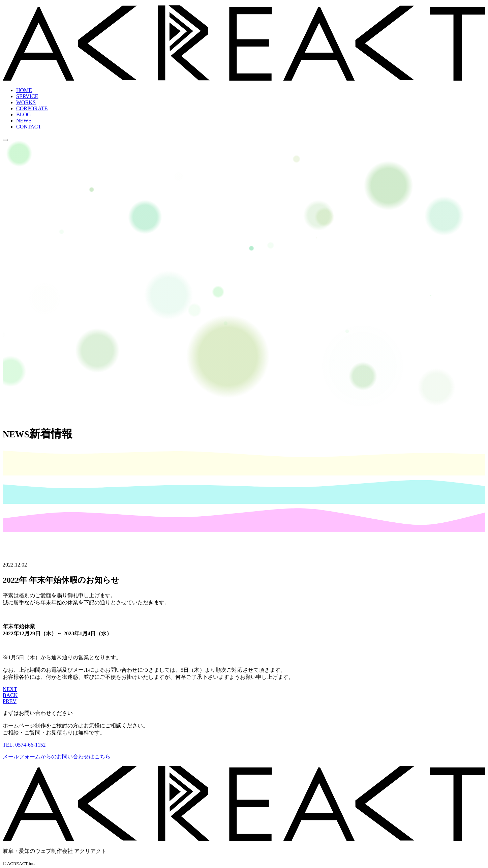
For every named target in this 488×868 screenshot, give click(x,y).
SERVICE (27, 96)
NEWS (24, 121)
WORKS (26, 102)
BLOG (24, 114)
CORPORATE (32, 108)
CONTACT (29, 127)
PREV (10, 701)
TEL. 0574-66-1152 (24, 745)
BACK (10, 695)
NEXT (10, 689)
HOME (24, 90)
